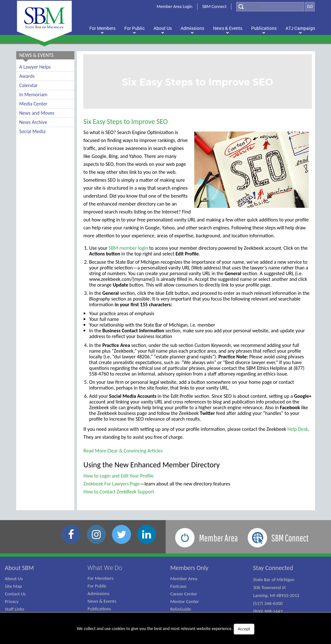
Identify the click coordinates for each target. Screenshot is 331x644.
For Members (100, 578)
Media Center (33, 104)
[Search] (270, 7)
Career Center (184, 594)
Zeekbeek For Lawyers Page (111, 484)
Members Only (190, 568)
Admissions (98, 593)
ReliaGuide (181, 609)
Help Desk (298, 429)
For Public (97, 586)
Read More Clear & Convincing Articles (123, 451)
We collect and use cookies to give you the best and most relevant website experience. (165, 629)
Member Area (184, 579)
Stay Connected (273, 568)
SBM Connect (214, 7)
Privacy (12, 601)
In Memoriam (34, 95)
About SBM (19, 568)
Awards (27, 76)
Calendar (29, 85)
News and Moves (37, 113)
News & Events (102, 601)
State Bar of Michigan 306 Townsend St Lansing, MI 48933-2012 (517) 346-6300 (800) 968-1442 (276, 595)
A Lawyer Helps (35, 67)
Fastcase (179, 586)
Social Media (33, 131)
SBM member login (128, 248)
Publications (99, 609)
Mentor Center (185, 601)
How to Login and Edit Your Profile (118, 476)
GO (310, 7)
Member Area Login (175, 7)
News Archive (33, 122)
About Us (14, 579)
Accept (244, 629)
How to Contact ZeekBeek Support (119, 492)
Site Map (13, 586)
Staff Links (14, 609)
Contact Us (15, 594)
